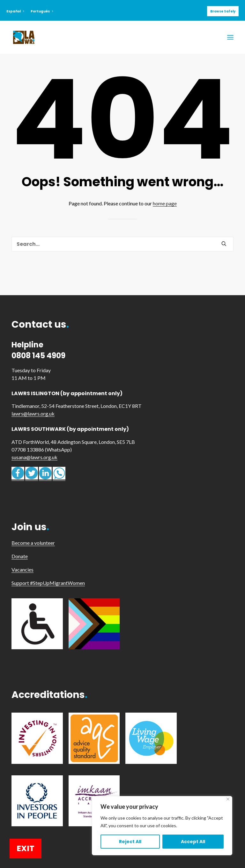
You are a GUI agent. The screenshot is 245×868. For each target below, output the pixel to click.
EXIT (26, 848)
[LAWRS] (24, 37)
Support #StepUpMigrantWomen (48, 583)
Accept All (193, 842)
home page (165, 203)
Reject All (130, 842)
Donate (20, 556)
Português (42, 11)
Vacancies (22, 569)
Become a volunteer (33, 543)
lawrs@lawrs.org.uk (33, 413)
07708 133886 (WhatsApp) (42, 449)
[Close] (228, 799)
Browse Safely (223, 11)
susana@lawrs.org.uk (34, 457)
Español (15, 11)
